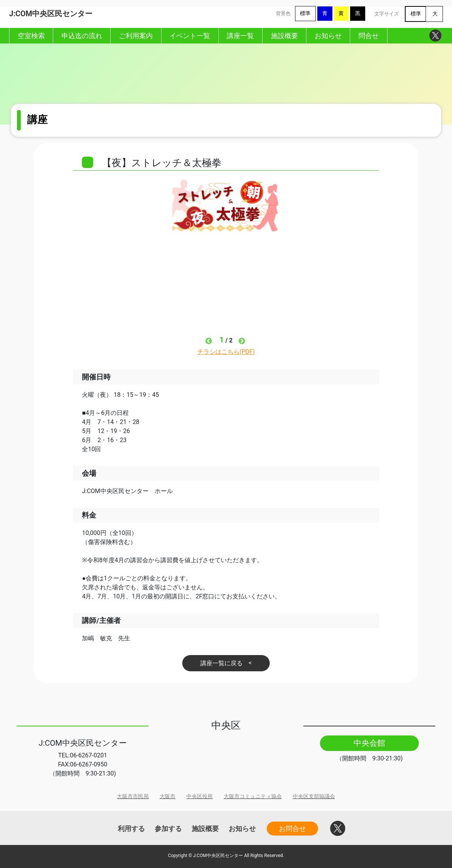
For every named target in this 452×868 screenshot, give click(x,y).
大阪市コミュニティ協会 (253, 796)
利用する (131, 829)
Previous (209, 341)
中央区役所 (200, 796)
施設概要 (205, 829)
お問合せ (292, 829)
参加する (168, 829)
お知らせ (242, 829)
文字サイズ (387, 14)
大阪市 (168, 796)
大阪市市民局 (133, 796)
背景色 (283, 13)
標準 (305, 13)
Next (242, 341)
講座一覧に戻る (221, 663)
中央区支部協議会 (314, 796)
